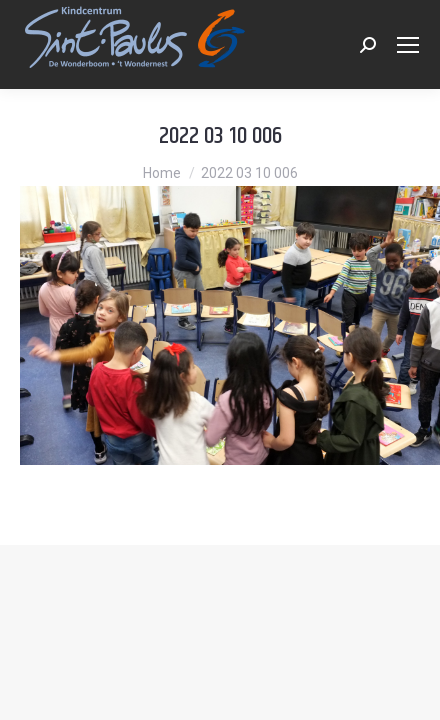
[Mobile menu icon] (408, 45)
